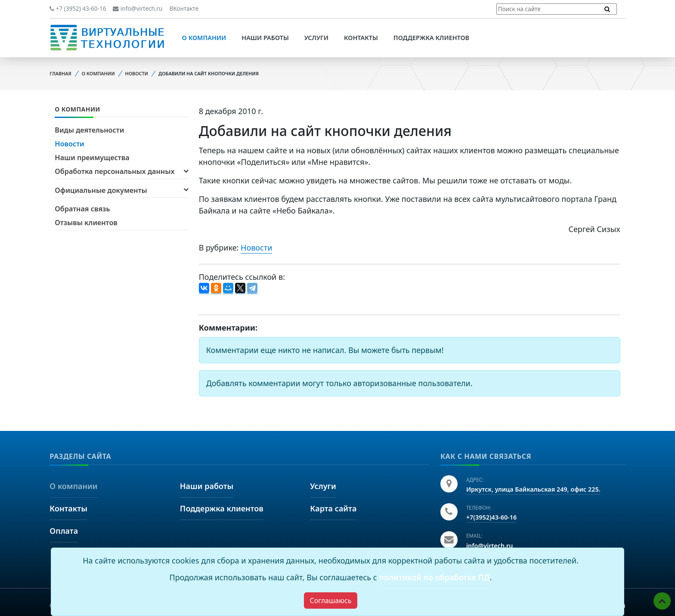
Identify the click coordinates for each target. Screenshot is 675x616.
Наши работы (265, 38)
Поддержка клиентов (431, 38)
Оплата (64, 531)
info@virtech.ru (138, 9)
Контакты (361, 38)
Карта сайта (333, 508)
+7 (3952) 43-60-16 (78, 9)
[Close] (330, 601)
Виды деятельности (89, 130)
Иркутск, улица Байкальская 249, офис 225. (533, 489)
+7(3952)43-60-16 (491, 517)
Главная (60, 73)
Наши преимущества (92, 158)
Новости (137, 73)
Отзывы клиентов (86, 223)
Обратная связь (82, 209)
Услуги (316, 38)
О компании (204, 38)
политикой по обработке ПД (434, 577)
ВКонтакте (184, 9)
